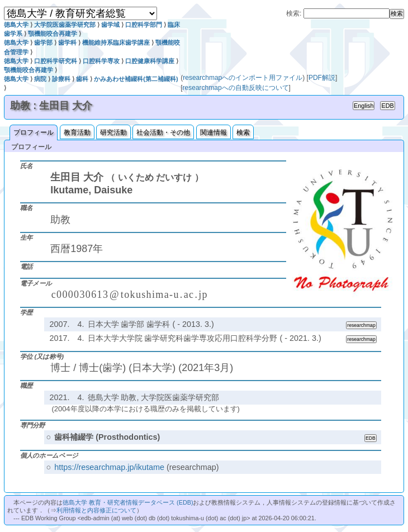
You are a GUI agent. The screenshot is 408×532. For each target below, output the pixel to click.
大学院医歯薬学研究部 (65, 25)
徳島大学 (16, 25)
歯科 (82, 79)
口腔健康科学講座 (150, 61)
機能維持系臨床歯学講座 (116, 42)
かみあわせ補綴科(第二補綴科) (136, 79)
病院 (40, 79)
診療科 (61, 79)
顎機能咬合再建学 (53, 34)
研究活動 (113, 132)
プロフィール (34, 132)
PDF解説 (322, 78)
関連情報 (214, 132)
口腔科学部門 (144, 25)
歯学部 (43, 42)
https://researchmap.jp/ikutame (109, 467)
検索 (243, 132)
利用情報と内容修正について (96, 510)
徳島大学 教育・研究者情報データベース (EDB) (128, 502)
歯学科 (67, 42)
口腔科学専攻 (101, 61)
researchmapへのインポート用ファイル (243, 78)
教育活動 (77, 132)
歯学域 (110, 25)
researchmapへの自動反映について (236, 88)
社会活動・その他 (163, 132)
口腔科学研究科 (56, 61)
